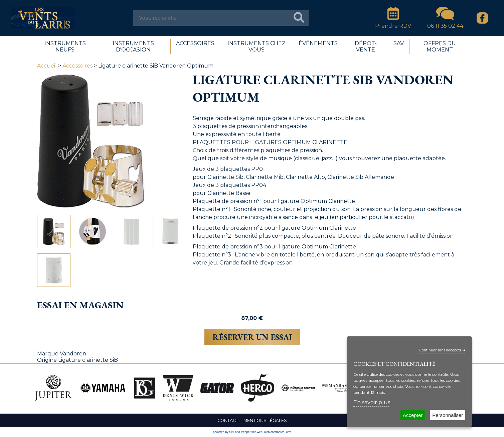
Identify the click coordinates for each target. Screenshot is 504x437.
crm (289, 432)
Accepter (413, 415)
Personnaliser (448, 415)
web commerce (274, 432)
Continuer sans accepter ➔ (442, 350)
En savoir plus (372, 402)
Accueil (47, 66)
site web (257, 432)
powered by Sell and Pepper (232, 432)
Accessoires (77, 66)
